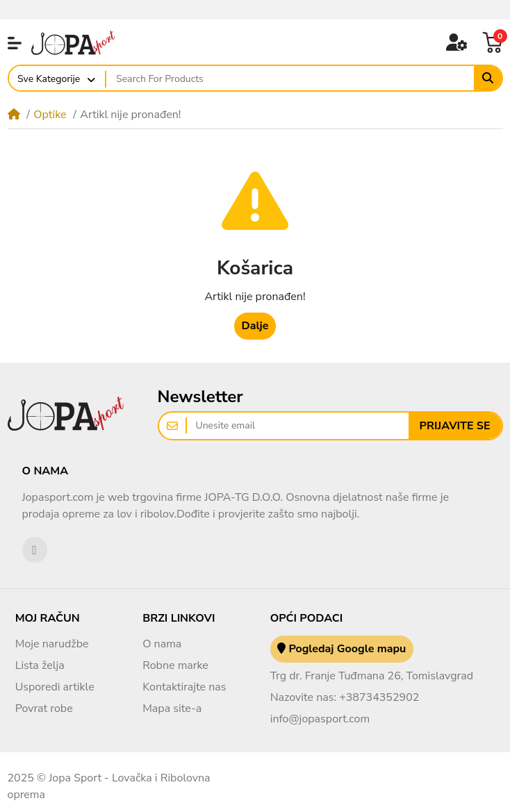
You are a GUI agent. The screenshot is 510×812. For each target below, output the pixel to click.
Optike (50, 115)
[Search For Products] (290, 78)
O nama (162, 644)
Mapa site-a (172, 709)
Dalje (255, 326)
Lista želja (40, 665)
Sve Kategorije (49, 79)
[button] (15, 43)
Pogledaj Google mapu (342, 649)
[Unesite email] (298, 426)
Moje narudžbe (52, 644)
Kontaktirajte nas (184, 687)
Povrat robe (44, 709)
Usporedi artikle (55, 687)
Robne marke (175, 665)
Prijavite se (455, 426)
